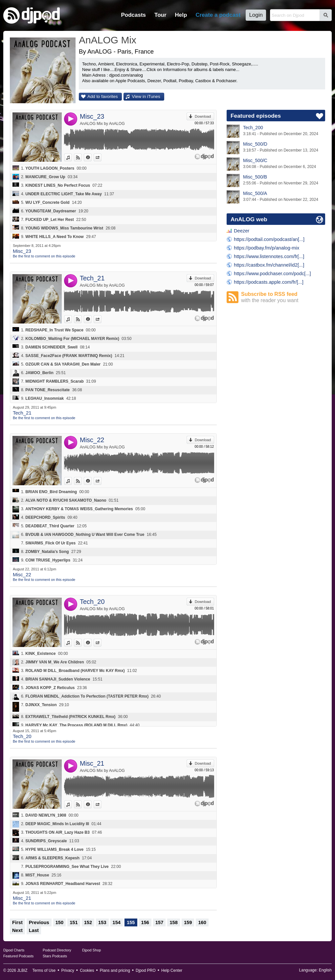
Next (17, 930)
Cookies (87, 970)
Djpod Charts (14, 950)
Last (34, 930)
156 (145, 922)
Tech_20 (92, 602)
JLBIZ (22, 970)
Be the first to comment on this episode (44, 256)
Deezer (242, 231)
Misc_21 (92, 763)
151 (74, 922)
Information (91, 157)
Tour (160, 15)
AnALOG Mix (108, 40)
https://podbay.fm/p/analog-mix (267, 248)
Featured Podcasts (18, 956)
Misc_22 (92, 440)
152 (88, 922)
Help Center (172, 970)
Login (256, 15)
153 (102, 922)
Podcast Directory (57, 950)
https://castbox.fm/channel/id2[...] (269, 265)
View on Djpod (82, 157)
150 (59, 922)
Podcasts (133, 15)
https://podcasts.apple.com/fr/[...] (269, 282)
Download (203, 116)
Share (101, 157)
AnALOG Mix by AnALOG (102, 124)
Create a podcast (218, 15)
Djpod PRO (146, 970)
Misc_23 (92, 116)
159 (188, 922)
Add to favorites (103, 96)
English (325, 970)
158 (173, 922)
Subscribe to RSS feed (283, 297)
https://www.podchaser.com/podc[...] (272, 274)
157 (159, 922)
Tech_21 (92, 278)
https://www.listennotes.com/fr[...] (269, 256)
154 (117, 922)
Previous (39, 922)
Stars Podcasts (55, 956)
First (17, 922)
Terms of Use (44, 970)
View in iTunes (146, 96)
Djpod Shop (92, 950)
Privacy (68, 970)
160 (202, 922)
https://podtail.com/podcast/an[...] (269, 239)
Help (181, 15)
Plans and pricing (115, 970)
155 (131, 922)
